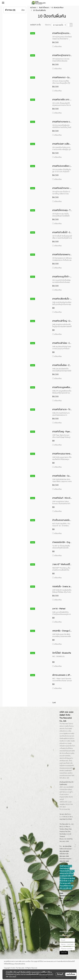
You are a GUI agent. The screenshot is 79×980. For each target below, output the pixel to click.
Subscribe (64, 953)
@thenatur (67, 901)
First (50, 703)
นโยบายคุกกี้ (13, 976)
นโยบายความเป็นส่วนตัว (46, 974)
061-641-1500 (64, 856)
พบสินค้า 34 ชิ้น (35, 25)
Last (54, 703)
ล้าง (23, 10)
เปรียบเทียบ (58, 47)
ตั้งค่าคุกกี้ (60, 974)
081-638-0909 (64, 851)
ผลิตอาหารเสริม (70, 734)
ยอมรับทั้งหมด (71, 974)
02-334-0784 (67, 846)
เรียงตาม (48, 25)
